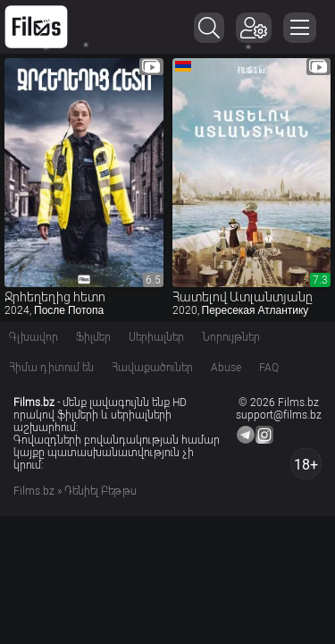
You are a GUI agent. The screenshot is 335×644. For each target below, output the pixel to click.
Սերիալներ (156, 337)
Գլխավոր (33, 337)
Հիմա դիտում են (51, 368)
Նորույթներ (231, 337)
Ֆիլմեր (93, 337)
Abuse (226, 368)
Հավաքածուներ (152, 368)
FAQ (269, 368)
